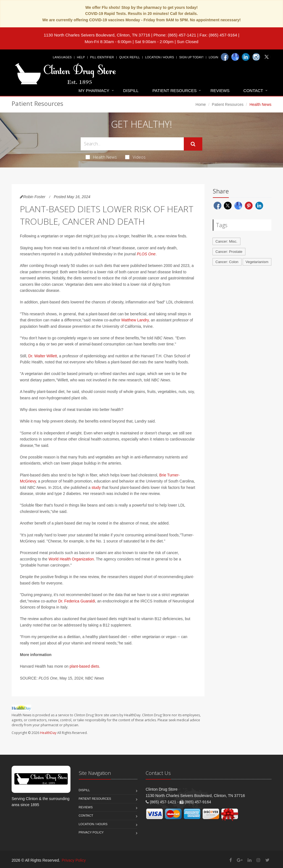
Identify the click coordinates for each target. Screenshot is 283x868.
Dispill (131, 91)
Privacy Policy (91, 832)
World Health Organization (71, 559)
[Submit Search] (193, 144)
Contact (253, 91)
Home (201, 104)
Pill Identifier (102, 57)
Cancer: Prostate (229, 252)
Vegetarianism (257, 262)
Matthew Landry (135, 320)
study (96, 487)
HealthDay (48, 733)
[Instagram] (256, 57)
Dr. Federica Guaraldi (77, 601)
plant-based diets (84, 666)
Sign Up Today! (191, 57)
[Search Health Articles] (132, 144)
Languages (62, 57)
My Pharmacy (94, 91)
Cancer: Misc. (226, 241)
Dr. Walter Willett (43, 356)
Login (213, 57)
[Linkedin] (246, 57)
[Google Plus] (240, 860)
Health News (101, 157)
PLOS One (146, 254)
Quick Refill (129, 57)
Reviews (220, 91)
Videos (135, 157)
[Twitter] (267, 57)
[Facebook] (225, 57)
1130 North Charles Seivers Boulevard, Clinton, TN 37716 (97, 35)
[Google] (235, 57)
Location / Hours (159, 57)
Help (81, 57)
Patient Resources (174, 91)
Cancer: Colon (227, 262)
